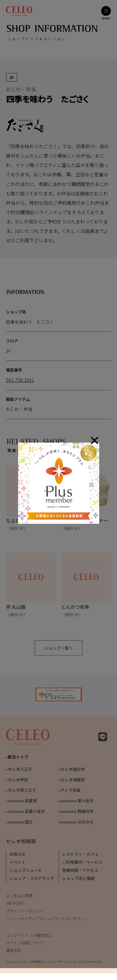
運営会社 (13, 952)
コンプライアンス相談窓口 (28, 937)
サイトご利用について (25, 945)
